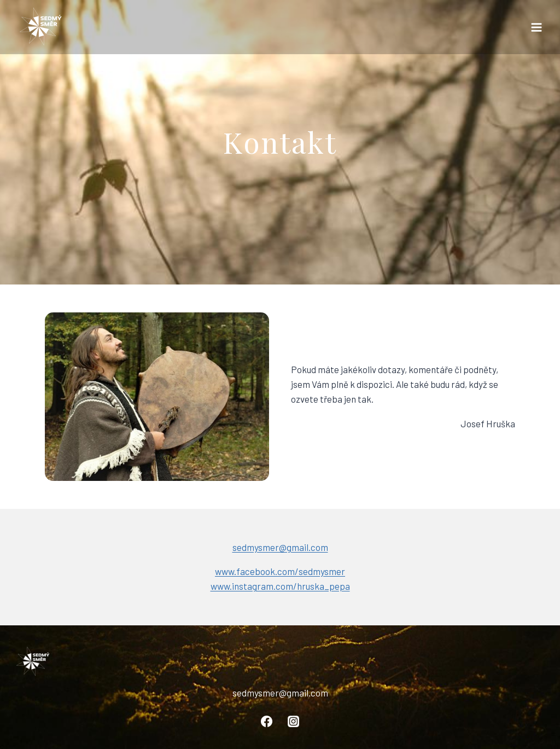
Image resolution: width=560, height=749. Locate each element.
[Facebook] (267, 721)
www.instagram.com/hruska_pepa (280, 586)
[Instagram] (293, 721)
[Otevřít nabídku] (536, 27)
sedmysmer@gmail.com (280, 547)
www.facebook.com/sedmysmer (280, 571)
